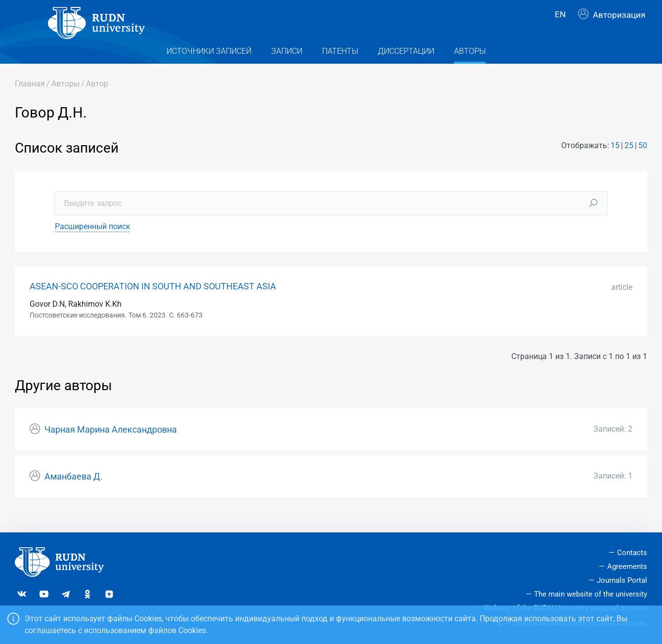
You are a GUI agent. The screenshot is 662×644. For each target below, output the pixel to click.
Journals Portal (622, 580)
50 (643, 161)
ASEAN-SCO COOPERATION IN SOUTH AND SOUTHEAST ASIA (153, 302)
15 (615, 161)
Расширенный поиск (93, 242)
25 (629, 161)
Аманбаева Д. (74, 492)
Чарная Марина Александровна (111, 445)
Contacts (632, 553)
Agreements (627, 566)
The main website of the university (591, 594)
